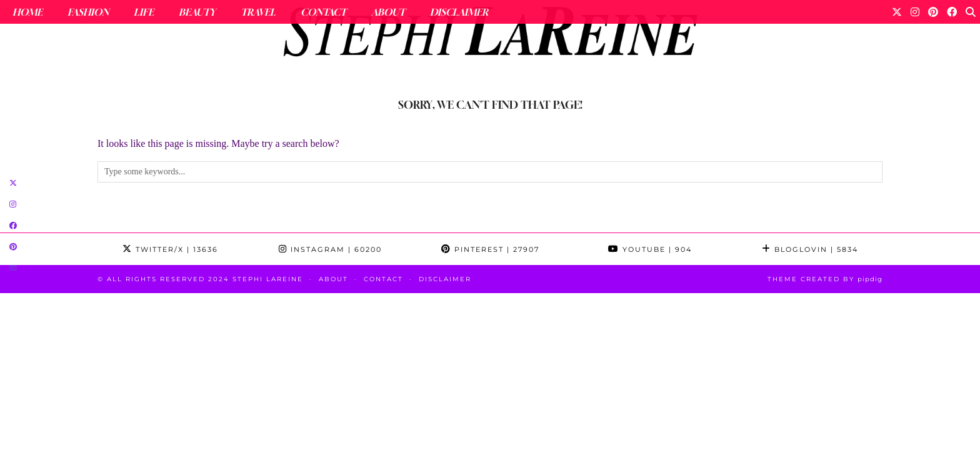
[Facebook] (952, 12)
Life (144, 12)
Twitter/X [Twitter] (170, 249)
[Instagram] (915, 12)
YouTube (650, 249)
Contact (323, 12)
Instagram (330, 249)
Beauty (197, 12)
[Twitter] (897, 12)
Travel (258, 12)
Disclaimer (459, 12)
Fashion (88, 12)
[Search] (971, 12)
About (388, 12)
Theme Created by (825, 279)
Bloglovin (810, 249)
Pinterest (490, 249)
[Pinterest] (933, 12)
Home (27, 12)
